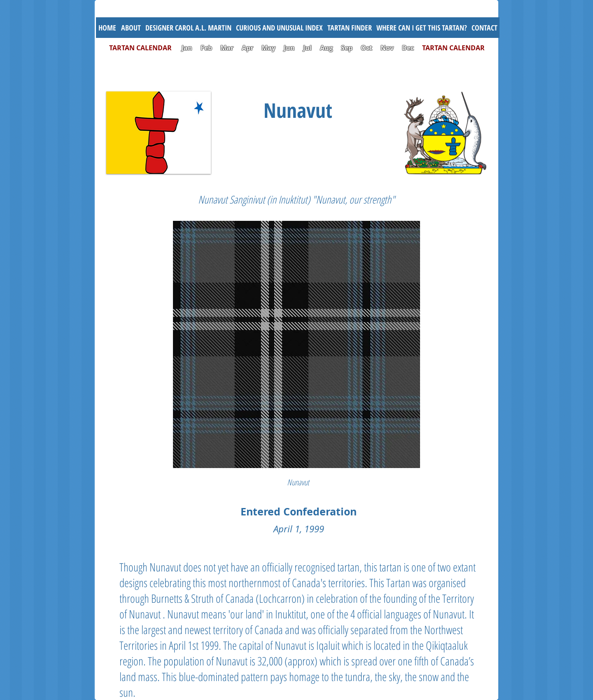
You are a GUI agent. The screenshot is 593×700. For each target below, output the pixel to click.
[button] (279, 28)
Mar (227, 48)
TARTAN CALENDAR (145, 48)
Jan (187, 48)
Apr (247, 48)
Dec (408, 48)
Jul (308, 48)
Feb (206, 48)
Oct (367, 48)
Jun (289, 48)
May (268, 48)
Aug (326, 48)
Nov (387, 48)
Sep (347, 48)
